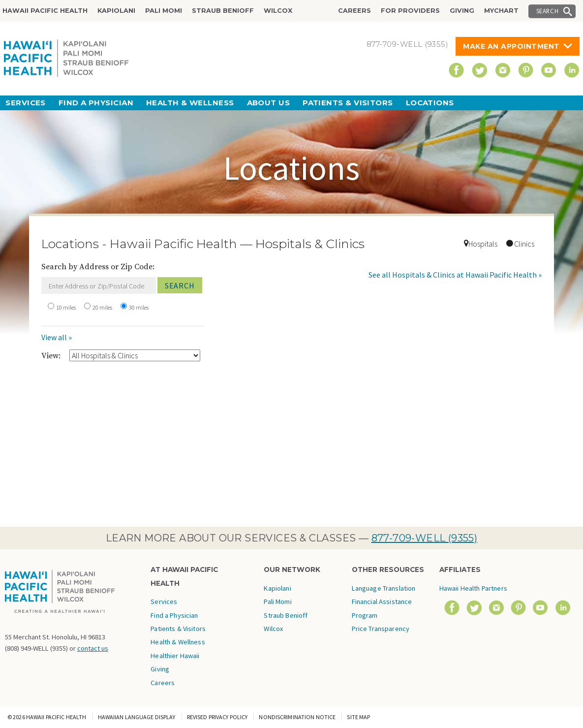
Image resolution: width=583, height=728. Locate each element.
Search (548, 11)
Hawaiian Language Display (137, 717)
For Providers (410, 11)
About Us (269, 103)
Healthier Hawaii (175, 656)
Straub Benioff (223, 11)
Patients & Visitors (348, 103)
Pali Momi (164, 11)
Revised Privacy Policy (217, 717)
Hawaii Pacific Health (45, 11)
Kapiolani (116, 11)
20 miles (102, 307)
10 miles (66, 307)
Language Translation (384, 588)
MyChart (501, 11)
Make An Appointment (511, 46)
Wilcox (278, 11)
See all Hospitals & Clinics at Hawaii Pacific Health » (455, 275)
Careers (354, 11)
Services (26, 103)
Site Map (358, 717)
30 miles (139, 307)
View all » (57, 337)
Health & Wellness (190, 103)
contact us (93, 648)
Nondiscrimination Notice (297, 717)
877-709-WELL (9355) (425, 538)
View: (51, 356)
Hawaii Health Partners (473, 588)
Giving (462, 11)
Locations (430, 103)
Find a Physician (96, 103)
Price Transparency (381, 629)
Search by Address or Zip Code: (98, 267)
